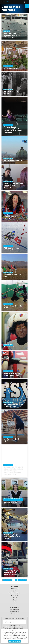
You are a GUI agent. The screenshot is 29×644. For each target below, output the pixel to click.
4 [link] (19, 580)
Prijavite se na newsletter (14, 619)
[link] (27, 6)
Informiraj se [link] (14, 589)
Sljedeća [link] (23, 580)
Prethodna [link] (6, 580)
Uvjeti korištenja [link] (14, 612)
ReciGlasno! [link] (14, 595)
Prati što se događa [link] (15, 593)
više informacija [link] (22, 639)
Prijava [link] (14, 600)
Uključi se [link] (14, 591)
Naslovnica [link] (14, 586)
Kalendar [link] (14, 597)
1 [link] (11, 580)
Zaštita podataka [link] (14, 609)
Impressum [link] (15, 614)
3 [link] (16, 580)
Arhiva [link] (14, 602)
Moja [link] (5, 2)
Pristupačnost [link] (15, 607)
